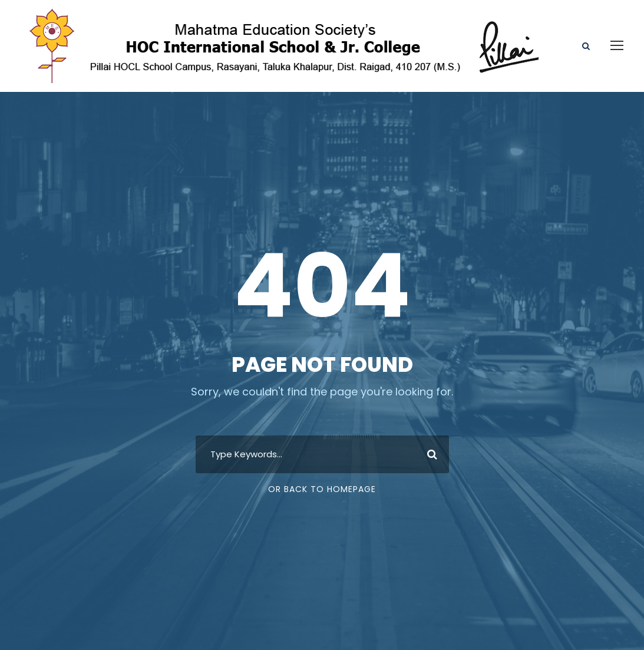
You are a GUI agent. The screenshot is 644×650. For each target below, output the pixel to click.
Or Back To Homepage (322, 489)
